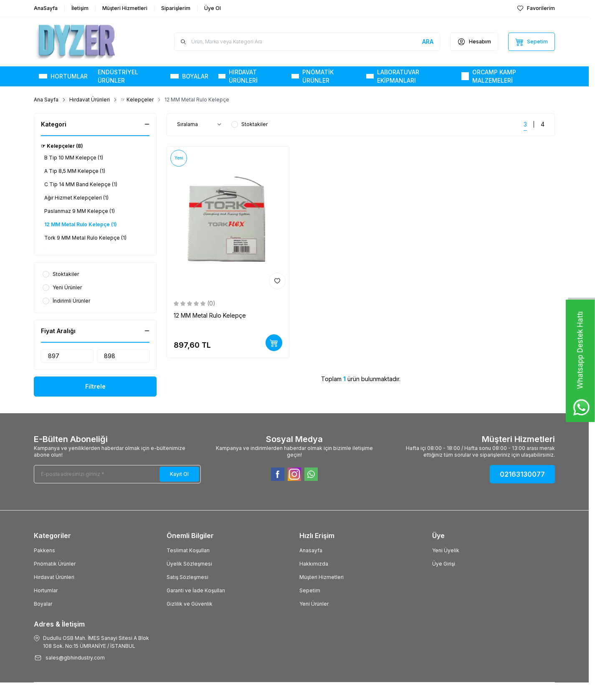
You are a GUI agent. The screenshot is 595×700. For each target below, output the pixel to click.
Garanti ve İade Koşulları (196, 590)
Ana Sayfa (46, 100)
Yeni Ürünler (314, 604)
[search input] (307, 42)
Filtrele (95, 386)
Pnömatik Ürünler (55, 564)
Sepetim (310, 590)
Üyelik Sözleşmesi (189, 564)
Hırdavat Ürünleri (90, 100)
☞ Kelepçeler (137, 100)
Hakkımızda (314, 564)
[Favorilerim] (536, 8)
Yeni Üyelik (446, 550)
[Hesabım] (474, 42)
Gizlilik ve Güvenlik (190, 604)
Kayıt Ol (179, 474)
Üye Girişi (444, 564)
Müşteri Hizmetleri (322, 577)
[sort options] (201, 124)
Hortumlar (46, 590)
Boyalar (43, 604)
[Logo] (84, 42)
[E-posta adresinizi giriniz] (117, 474)
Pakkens (44, 550)
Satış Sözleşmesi (187, 577)
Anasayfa (311, 550)
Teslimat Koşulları (188, 550)
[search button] (428, 42)
